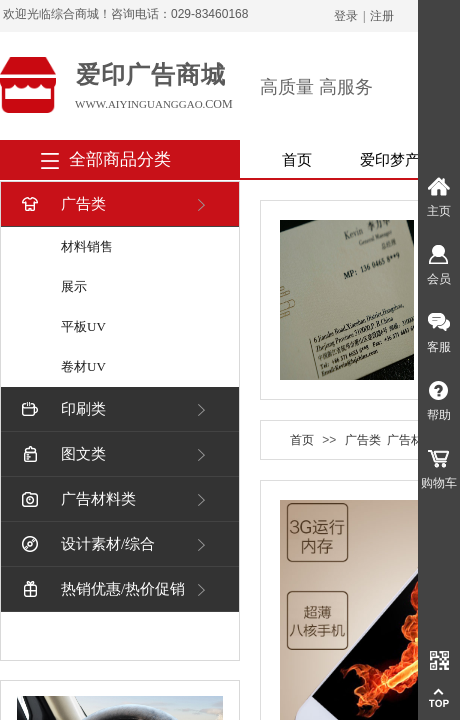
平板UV (83, 326)
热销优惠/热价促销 (101, 589)
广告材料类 (77, 499)
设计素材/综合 (86, 544)
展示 (74, 286)
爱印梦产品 (397, 160)
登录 (346, 16)
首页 (297, 160)
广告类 (62, 204)
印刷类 (62, 409)
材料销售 (87, 246)
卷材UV (83, 366)
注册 (382, 16)
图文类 (62, 454)
